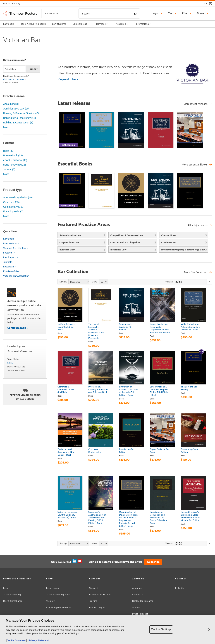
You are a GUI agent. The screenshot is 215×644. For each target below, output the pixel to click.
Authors (136, 607)
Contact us (138, 595)
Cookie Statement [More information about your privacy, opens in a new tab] (16, 640)
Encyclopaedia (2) (13, 211)
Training (93, 601)
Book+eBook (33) (13, 155)
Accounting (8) (11, 104)
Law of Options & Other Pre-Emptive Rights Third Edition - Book (160, 391)
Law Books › (9, 239)
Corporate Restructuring (95, 451)
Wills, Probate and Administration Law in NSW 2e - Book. (191, 327)
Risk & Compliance (13, 601)
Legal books (52, 588)
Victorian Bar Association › (17, 276)
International (144, 24)
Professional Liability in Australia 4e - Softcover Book (98, 390)
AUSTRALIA (52, 13)
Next (209, 282)
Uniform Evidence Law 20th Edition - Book (67, 327)
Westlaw (51, 601)
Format (9, 143)
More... (7, 127)
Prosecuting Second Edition (191, 451)
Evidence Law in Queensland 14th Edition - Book (66, 452)
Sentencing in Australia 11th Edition (126, 327)
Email (10, 363)
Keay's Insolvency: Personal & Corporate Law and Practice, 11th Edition (160, 328)
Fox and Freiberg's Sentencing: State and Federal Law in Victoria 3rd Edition (190, 516)
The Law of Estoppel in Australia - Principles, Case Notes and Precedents (96, 331)
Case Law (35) (11, 202)
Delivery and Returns (100, 595)
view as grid (180, 282)
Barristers (103, 24)
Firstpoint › (9, 253)
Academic (122, 24)
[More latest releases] (198, 104)
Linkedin (75, 561)
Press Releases (140, 614)
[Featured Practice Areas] (200, 225)
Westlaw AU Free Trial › (15, 248)
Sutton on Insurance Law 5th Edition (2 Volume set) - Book (67, 515)
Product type (13, 190)
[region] (107, 629)
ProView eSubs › (12, 271)
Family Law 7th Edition (127, 451)
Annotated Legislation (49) (18, 197)
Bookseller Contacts (143, 601)
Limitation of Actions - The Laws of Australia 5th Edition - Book (128, 391)
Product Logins (97, 607)
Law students (59, 24)
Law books (9, 24)
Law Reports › (11, 257)
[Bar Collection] (198, 272)
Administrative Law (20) (16, 109)
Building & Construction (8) (18, 123)
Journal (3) (9, 169)
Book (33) (9, 151)
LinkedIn (180, 588)
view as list (177, 282)
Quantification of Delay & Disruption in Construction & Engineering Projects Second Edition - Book (128, 519)
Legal (6, 588)
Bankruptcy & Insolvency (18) (20, 118)
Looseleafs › (9, 267)
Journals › (8, 262)
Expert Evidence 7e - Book (160, 451)
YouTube (80, 561)
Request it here (68, 79)
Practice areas (14, 96)
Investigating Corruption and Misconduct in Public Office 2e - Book (158, 518)
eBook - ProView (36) (15, 160)
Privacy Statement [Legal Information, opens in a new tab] (38, 640)
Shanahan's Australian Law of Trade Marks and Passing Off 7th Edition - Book (97, 518)
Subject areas (81, 24)
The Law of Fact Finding (189, 388)
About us (137, 588)
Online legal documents (59, 607)
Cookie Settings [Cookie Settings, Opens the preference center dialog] (161, 629)
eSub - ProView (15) (15, 165)
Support (94, 588)
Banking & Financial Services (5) (21, 113)
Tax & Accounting (12, 595)
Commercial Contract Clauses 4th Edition (66, 390)
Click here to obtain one (14, 79)
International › (11, 243)
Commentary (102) (14, 207)
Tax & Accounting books (33, 24)
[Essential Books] (197, 165)
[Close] (209, 630)
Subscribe (153, 562)
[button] (13, 3)
